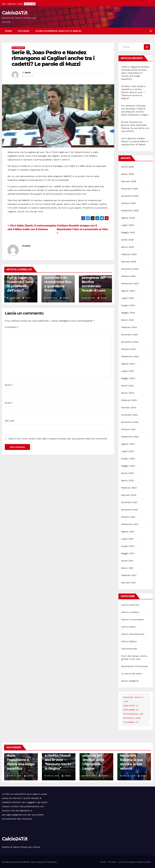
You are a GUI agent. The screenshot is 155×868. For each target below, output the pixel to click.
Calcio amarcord (130, 605)
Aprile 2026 (128, 167)
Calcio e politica (130, 612)
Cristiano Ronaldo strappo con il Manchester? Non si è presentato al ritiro (82, 229)
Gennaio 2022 (129, 495)
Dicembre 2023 (130, 335)
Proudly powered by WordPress (16, 862)
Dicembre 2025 (130, 189)
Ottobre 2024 (128, 276)
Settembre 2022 (130, 437)
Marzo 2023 (128, 393)
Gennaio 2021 (128, 583)
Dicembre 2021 (129, 502)
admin (28, 73)
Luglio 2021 (127, 539)
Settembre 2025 (130, 211)
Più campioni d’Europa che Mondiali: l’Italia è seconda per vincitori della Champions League (96, 755)
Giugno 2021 (128, 546)
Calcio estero (128, 627)
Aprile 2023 (127, 386)
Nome (9, 385)
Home (8, 31)
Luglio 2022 (128, 451)
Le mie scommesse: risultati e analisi (59, 31)
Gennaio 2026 (129, 181)
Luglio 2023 (128, 371)
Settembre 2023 (130, 356)
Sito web (9, 421)
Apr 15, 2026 (53, 776)
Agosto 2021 (128, 532)
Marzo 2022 (128, 480)
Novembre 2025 (130, 196)
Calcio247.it (15, 13)
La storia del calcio (132, 674)
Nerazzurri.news (132, 718)
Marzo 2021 (127, 568)
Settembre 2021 (130, 524)
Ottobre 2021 (128, 517)
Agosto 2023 (128, 364)
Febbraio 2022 (129, 488)
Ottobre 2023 (128, 349)
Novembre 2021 (130, 510)
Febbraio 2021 (129, 575)
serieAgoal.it (131, 722)
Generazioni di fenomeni (135, 666)
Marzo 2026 (128, 174)
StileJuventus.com (133, 714)
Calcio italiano (129, 641)
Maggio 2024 (128, 313)
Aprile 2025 (127, 240)
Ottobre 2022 (128, 429)
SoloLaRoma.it (131, 710)
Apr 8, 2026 (90, 776)
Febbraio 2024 (129, 327)
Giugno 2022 (128, 459)
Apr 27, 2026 (15, 776)
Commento (12, 327)
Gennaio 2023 (129, 408)
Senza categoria (130, 681)
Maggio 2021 (128, 553)
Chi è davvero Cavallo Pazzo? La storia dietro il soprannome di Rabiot (135, 141)
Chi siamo (24, 31)
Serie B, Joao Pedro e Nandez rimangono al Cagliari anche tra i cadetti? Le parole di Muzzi (53, 58)
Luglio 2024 (128, 298)
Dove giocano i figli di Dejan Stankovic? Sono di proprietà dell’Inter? (20, 282)
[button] (151, 31)
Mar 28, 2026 (129, 776)
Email (9, 403)
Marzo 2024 (128, 320)
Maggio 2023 (128, 378)
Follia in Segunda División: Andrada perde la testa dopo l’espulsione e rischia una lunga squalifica (136, 73)
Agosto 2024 (128, 291)
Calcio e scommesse (132, 619)
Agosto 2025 (128, 218)
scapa (102, 298)
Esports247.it (131, 706)
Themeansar (51, 862)
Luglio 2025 (128, 225)
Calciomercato (18, 48)
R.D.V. (27, 298)
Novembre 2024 (130, 269)
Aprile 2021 (127, 561)
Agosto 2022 (128, 444)
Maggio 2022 (128, 466)
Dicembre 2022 (130, 415)
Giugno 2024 (128, 305)
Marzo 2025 (128, 247)
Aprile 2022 (127, 473)
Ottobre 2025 (128, 203)
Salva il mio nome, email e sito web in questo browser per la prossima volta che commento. (58, 439)
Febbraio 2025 (129, 254)
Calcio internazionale (133, 634)
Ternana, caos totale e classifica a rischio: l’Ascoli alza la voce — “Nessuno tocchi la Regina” (133, 92)
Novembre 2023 (130, 342)
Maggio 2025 (128, 232)
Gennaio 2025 (129, 262)
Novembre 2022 (130, 422)
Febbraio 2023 (129, 400)
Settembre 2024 (130, 283)
